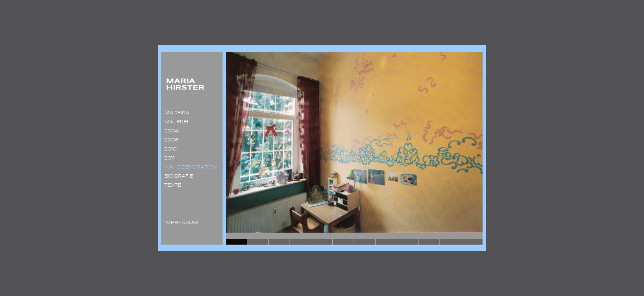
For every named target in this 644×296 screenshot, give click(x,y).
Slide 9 (408, 242)
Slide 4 (301, 242)
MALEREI (175, 122)
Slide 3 (279, 242)
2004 (170, 131)
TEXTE (171, 185)
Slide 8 (386, 242)
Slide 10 (429, 242)
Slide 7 (365, 242)
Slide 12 (472, 242)
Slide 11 (451, 242)
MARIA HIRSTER (183, 84)
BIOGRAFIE (177, 176)
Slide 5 (322, 242)
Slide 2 (258, 242)
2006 (170, 140)
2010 (169, 149)
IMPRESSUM (180, 223)
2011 (168, 158)
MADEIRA (175, 113)
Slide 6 (343, 242)
